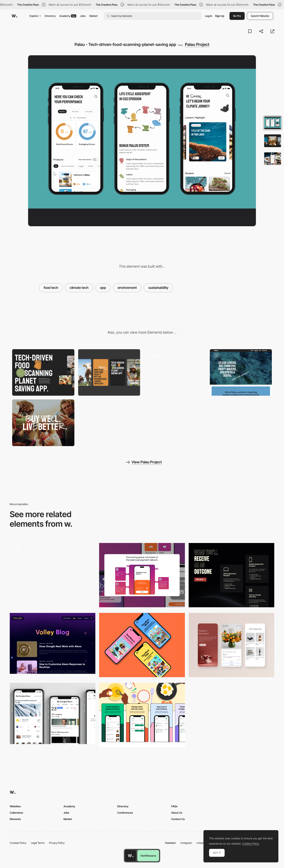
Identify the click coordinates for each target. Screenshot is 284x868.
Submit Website (260, 16)
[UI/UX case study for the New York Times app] (53, 713)
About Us (177, 813)
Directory (50, 16)
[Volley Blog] (53, 643)
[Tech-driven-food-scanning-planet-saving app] (175, 373)
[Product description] (142, 575)
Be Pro (237, 16)
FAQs (174, 806)
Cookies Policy (18, 843)
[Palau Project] (241, 373)
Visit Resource (148, 856)
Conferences (125, 813)
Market (93, 16)
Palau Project (197, 44)
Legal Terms (38, 843)
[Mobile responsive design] (231, 645)
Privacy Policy (57, 843)
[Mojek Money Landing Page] (53, 575)
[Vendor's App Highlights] (142, 715)
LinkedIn (201, 843)
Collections (16, 813)
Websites (15, 806)
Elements (15, 819)
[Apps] (142, 645)
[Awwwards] (14, 16)
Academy (68, 16)
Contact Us (178, 819)
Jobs (83, 16)
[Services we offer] (231, 575)
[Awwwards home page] (131, 856)
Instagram (186, 843)
